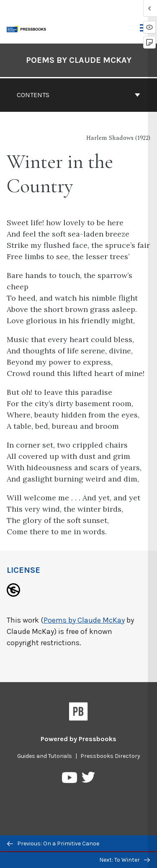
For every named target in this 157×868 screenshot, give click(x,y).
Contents (78, 95)
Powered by (78, 739)
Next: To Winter (125, 860)
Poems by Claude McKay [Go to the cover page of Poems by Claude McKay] (79, 60)
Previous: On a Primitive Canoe (53, 844)
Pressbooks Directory (110, 756)
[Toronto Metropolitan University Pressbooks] (28, 28)
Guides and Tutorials (45, 756)
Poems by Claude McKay (84, 620)
